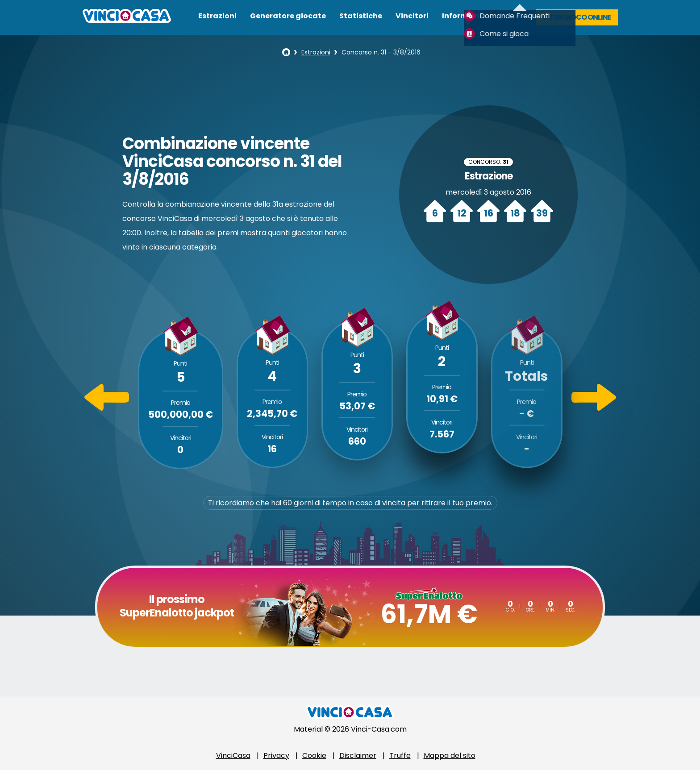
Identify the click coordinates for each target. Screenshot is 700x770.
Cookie (314, 755)
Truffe (400, 755)
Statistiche (361, 16)
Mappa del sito (450, 755)
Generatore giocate (288, 16)
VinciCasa (233, 755)
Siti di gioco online (577, 17)
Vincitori (412, 16)
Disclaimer (358, 755)
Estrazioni (217, 16)
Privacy (276, 755)
